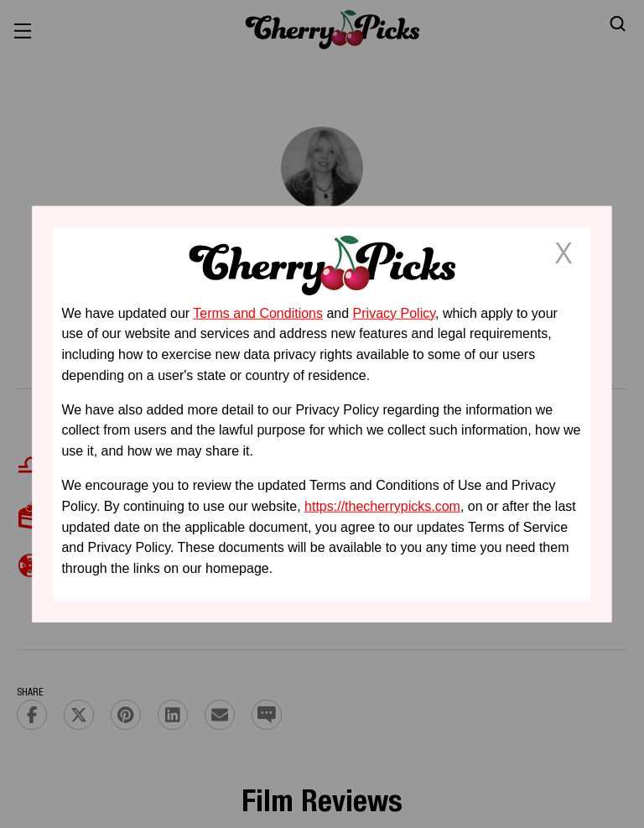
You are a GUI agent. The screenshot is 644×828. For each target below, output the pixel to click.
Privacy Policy (394, 312)
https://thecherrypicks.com (382, 506)
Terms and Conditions (258, 312)
